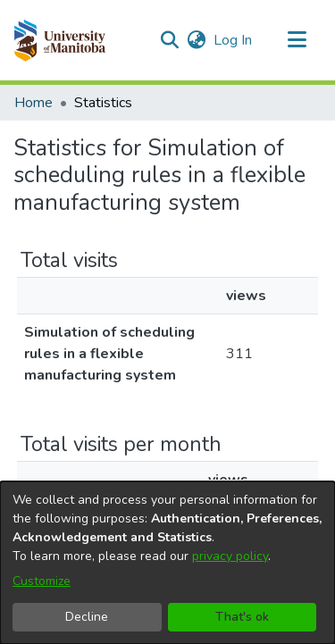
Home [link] (33, 103)
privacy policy (230, 556)
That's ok (242, 617)
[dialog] (167, 563)
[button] (59, 40)
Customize (42, 581)
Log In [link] (234, 40)
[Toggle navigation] (297, 40)
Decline (87, 617)
